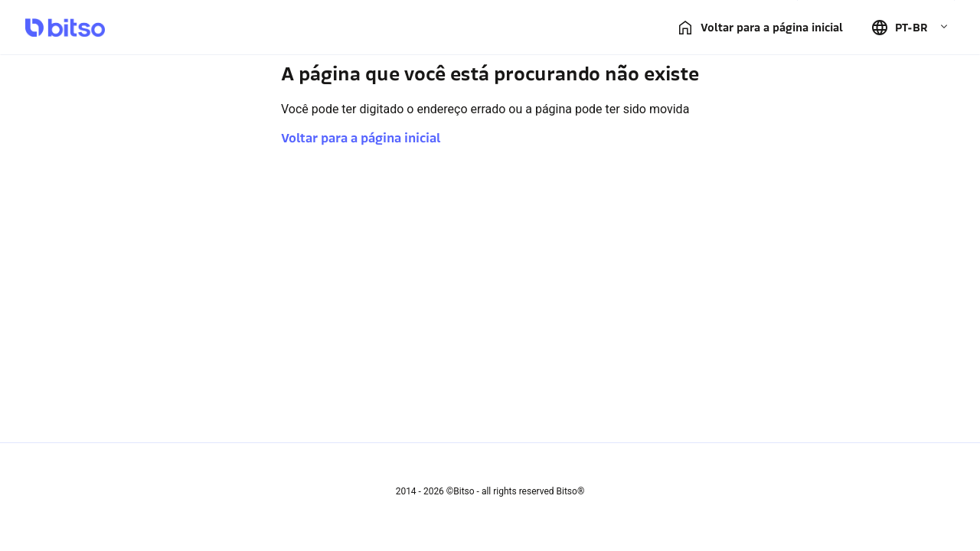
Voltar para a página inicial (361, 138)
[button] (910, 28)
